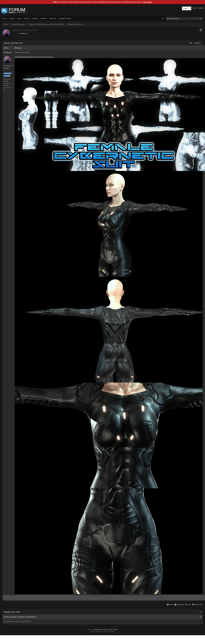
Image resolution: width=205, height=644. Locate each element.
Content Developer (18, 24)
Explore (12, 18)
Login (194, 8)
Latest (19, 18)
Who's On (53, 18)
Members (44, 18)
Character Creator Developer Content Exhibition (46, 24)
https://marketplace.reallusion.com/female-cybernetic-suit (34, 57)
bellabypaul (24, 34)
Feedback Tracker (65, 18)
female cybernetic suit (75, 24)
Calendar (35, 18)
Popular (26, 18)
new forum (147, 2)
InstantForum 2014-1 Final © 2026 (106, 630)
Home (5, 18)
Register (201, 8)
